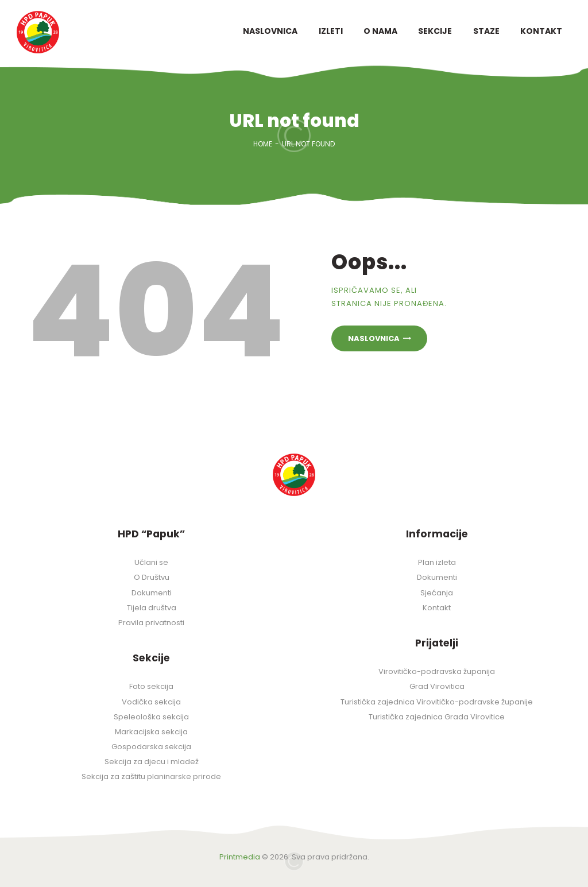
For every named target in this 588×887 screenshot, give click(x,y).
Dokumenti (152, 593)
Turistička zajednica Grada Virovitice (437, 717)
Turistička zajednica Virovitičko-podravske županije (437, 702)
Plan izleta (437, 562)
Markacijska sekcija (151, 732)
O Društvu (152, 577)
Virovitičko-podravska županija (437, 671)
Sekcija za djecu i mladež (152, 762)
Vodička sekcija (151, 702)
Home (263, 144)
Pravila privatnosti (151, 623)
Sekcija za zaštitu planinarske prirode (151, 776)
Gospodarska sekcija (151, 747)
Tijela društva (152, 608)
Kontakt (437, 608)
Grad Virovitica (437, 686)
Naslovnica (374, 338)
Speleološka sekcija (151, 717)
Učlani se (151, 562)
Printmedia (240, 857)
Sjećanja (437, 593)
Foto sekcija (151, 686)
